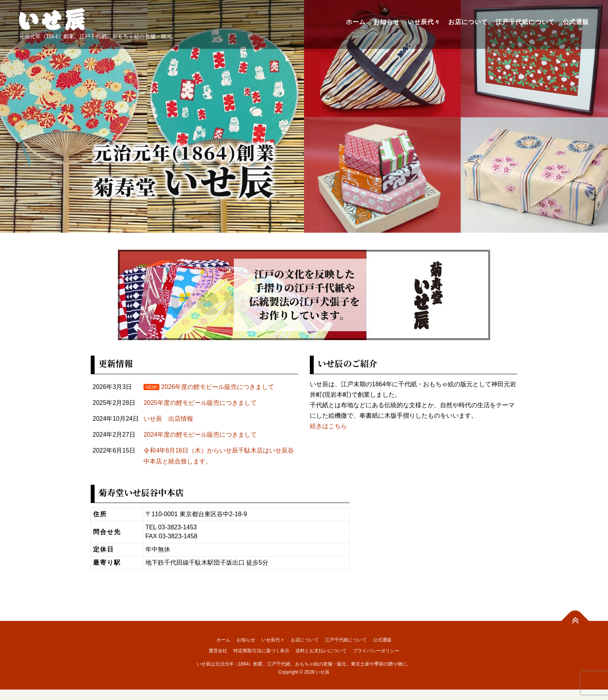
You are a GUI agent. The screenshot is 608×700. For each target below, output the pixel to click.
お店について (468, 22)
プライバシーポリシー (376, 651)
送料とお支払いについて (321, 651)
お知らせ (386, 22)
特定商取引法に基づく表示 (261, 651)
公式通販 (575, 22)
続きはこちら (328, 426)
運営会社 (218, 651)
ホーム (355, 22)
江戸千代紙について (525, 22)
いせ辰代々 (424, 22)
